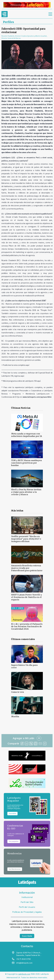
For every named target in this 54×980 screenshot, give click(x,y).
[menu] (50, 14)
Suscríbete (27, 936)
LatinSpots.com (24, 974)
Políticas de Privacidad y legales (27, 912)
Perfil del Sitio (27, 902)
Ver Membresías (15, 869)
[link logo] (5, 14)
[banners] (27, 5)
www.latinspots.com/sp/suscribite (37, 397)
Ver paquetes (14, 841)
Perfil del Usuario (27, 907)
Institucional (27, 897)
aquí (27, 365)
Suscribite (12, 813)
